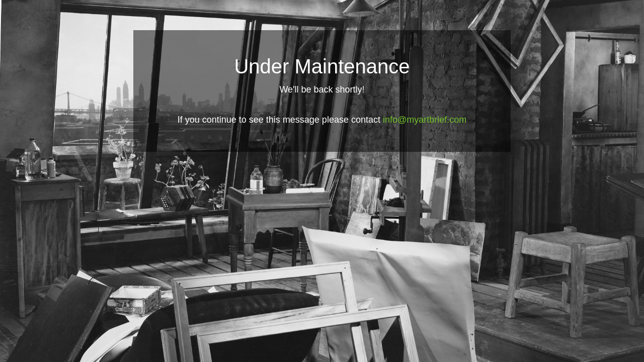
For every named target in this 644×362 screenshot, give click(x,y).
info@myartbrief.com (425, 120)
